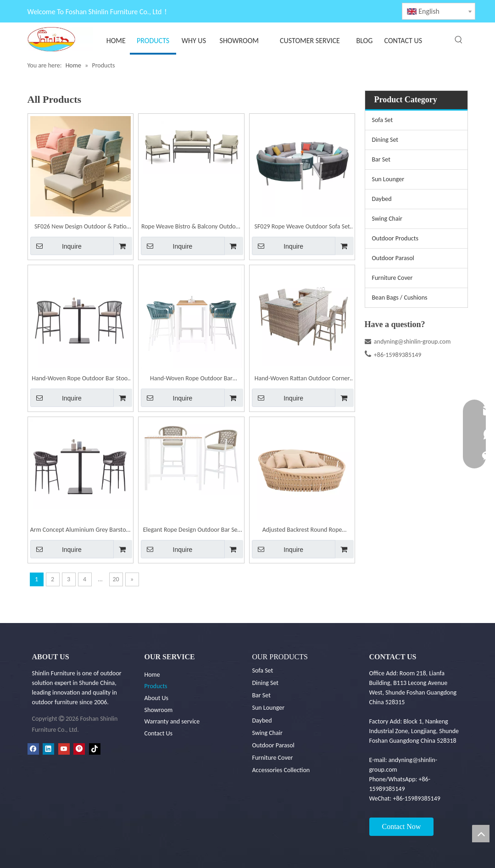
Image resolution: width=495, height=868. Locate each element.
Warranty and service (172, 721)
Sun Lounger (388, 179)
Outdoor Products (395, 238)
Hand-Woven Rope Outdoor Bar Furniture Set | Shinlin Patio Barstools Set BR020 (191, 379)
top (481, 834)
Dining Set (385, 140)
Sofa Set (383, 120)
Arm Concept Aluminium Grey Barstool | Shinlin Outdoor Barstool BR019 (81, 531)
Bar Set (381, 159)
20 (116, 579)
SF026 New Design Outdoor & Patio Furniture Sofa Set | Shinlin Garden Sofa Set (81, 227)
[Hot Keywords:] (459, 40)
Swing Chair (387, 219)
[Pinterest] (79, 748)
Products (156, 686)
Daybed (382, 199)
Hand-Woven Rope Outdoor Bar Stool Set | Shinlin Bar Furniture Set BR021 (80, 379)
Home (152, 675)
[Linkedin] (48, 748)
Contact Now (402, 826)
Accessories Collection (281, 770)
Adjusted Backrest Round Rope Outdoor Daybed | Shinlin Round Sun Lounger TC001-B (302, 531)
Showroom (159, 710)
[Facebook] (33, 748)
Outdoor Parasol (393, 258)
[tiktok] (95, 748)
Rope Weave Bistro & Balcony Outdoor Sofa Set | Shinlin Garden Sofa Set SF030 (191, 227)
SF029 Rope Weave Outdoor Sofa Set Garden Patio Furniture (302, 227)
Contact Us (159, 733)
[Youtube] (64, 748)
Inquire (56, 246)
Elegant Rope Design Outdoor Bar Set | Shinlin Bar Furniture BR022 (191, 531)
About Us (157, 698)
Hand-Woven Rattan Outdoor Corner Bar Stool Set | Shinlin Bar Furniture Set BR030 (302, 379)
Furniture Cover (392, 278)
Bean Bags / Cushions (400, 298)
